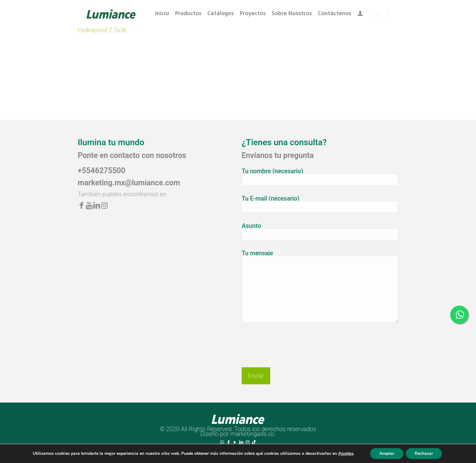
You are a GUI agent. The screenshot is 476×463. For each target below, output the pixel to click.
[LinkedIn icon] (241, 442)
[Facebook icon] (228, 442)
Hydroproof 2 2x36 (102, 30)
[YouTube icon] (235, 442)
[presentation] (288, 340)
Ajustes (345, 454)
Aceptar (387, 453)
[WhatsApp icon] (222, 442)
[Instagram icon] (248, 442)
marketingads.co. (253, 434)
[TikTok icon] (254, 442)
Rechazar (424, 453)
